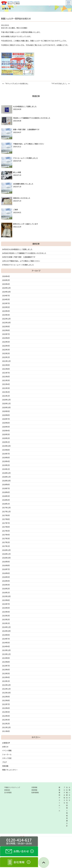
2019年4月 (6, 461)
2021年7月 (6, 373)
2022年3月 (6, 350)
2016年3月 (6, 585)
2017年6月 (6, 527)
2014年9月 (6, 635)
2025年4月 (6, 284)
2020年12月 (6, 400)
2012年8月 (6, 700)
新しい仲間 (17, 172)
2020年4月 (6, 431)
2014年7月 (6, 639)
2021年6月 (6, 377)
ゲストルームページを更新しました (26, 158)
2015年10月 (6, 596)
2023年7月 (6, 303)
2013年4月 (6, 677)
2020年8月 (6, 415)
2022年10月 (6, 323)
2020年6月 (6, 423)
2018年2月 (6, 500)
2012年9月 (6, 697)
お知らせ (5, 747)
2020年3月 (6, 434)
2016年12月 (6, 550)
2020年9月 (6, 411)
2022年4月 (6, 346)
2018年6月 (6, 492)
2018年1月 (6, 504)
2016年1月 (6, 593)
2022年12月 (6, 319)
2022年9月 (6, 327)
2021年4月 (6, 384)
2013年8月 (6, 662)
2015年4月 (6, 612)
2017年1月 (6, 546)
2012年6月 (6, 708)
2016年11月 (6, 554)
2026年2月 (6, 280)
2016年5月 (6, 577)
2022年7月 (6, 334)
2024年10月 (6, 292)
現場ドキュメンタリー (10, 770)
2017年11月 (6, 512)
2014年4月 (6, 646)
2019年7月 (6, 454)
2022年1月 (6, 357)
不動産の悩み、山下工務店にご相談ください (29, 144)
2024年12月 (6, 288)
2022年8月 (6, 330)
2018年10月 (6, 481)
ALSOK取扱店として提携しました (25, 107)
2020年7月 (6, 419)
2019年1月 (6, 469)
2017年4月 (6, 535)
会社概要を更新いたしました (23, 184)
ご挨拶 (16, 210)
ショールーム (7, 754)
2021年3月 (6, 388)
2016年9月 (6, 562)
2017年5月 (6, 531)
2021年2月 (6, 392)
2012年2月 (6, 724)
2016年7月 (6, 569)
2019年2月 (6, 465)
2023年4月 (6, 311)
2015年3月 (6, 616)
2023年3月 (6, 315)
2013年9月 (6, 658)
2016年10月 (6, 558)
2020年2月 (6, 438)
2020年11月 (6, 404)
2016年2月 (6, 589)
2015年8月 (6, 600)
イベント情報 (7, 751)
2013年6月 (6, 670)
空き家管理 (8, 793)
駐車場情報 (35, 793)
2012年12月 (6, 685)
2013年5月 (6, 674)
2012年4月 (6, 716)
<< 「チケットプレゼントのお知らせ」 (16, 84)
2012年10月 (6, 693)
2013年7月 (6, 666)
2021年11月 (6, 361)
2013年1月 (6, 681)
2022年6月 (6, 338)
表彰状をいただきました (22, 198)
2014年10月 (6, 631)
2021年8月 (6, 369)
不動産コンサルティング (12, 787)
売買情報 (34, 787)
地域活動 (5, 766)
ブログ (5, 762)
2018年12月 (6, 473)
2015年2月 (6, 619)
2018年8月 (6, 485)
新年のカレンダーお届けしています (26, 224)
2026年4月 (6, 276)
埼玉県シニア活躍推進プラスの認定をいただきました (32, 118)
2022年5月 (6, 342)
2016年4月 (6, 581)
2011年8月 (6, 731)
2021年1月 (6, 396)
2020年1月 (6, 442)
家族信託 (7, 790)
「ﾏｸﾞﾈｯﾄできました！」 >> (60, 84)
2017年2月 (6, 542)
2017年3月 (6, 539)
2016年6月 (6, 573)
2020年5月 (6, 427)
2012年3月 (6, 720)
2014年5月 (6, 643)
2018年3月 (6, 496)
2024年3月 (6, 299)
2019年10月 (6, 446)
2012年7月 (6, 704)
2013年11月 (6, 654)
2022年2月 (6, 353)
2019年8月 (6, 450)
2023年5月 (6, 307)
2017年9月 (6, 515)
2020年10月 (6, 407)
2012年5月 (6, 712)
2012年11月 (6, 689)
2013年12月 (6, 650)
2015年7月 (6, 604)
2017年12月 (6, 508)
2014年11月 (6, 627)
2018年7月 (6, 488)
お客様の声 (6, 743)
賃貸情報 (34, 790)
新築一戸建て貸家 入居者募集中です (26, 130)
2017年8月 (6, 519)
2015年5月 (6, 608)
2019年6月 (6, 458)
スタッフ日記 (7, 758)
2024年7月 (6, 296)
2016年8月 (6, 565)
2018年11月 (6, 477)
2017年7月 (6, 523)
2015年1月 (6, 623)
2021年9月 (6, 365)
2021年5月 (6, 380)
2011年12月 (6, 727)
